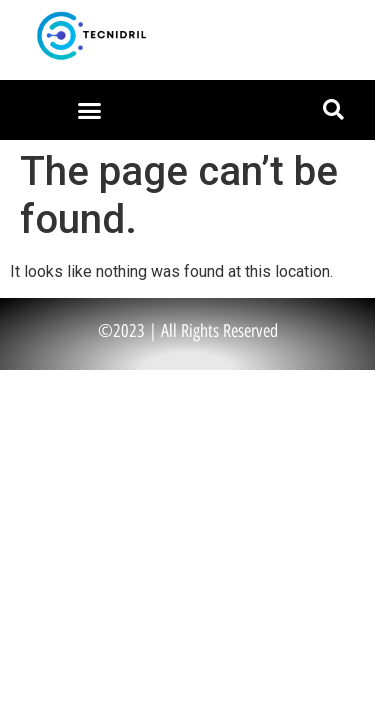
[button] (89, 110)
